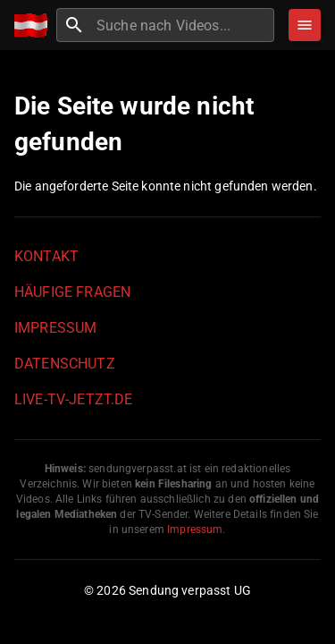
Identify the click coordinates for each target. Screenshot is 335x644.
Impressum (55, 328)
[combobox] (183, 25)
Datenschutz (65, 364)
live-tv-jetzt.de (73, 399)
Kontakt (46, 256)
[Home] (35, 25)
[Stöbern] (305, 25)
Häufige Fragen (72, 292)
